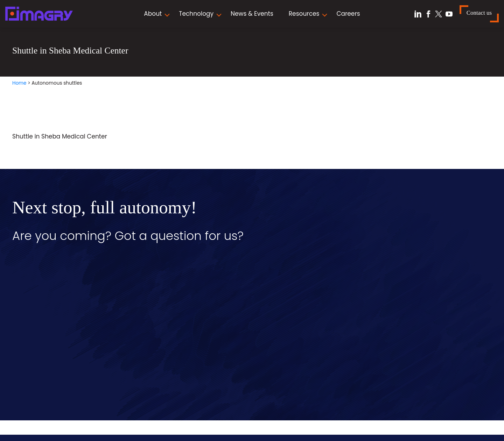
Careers (348, 14)
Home (19, 83)
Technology (196, 14)
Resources (304, 14)
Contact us (479, 13)
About (153, 14)
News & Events (252, 14)
